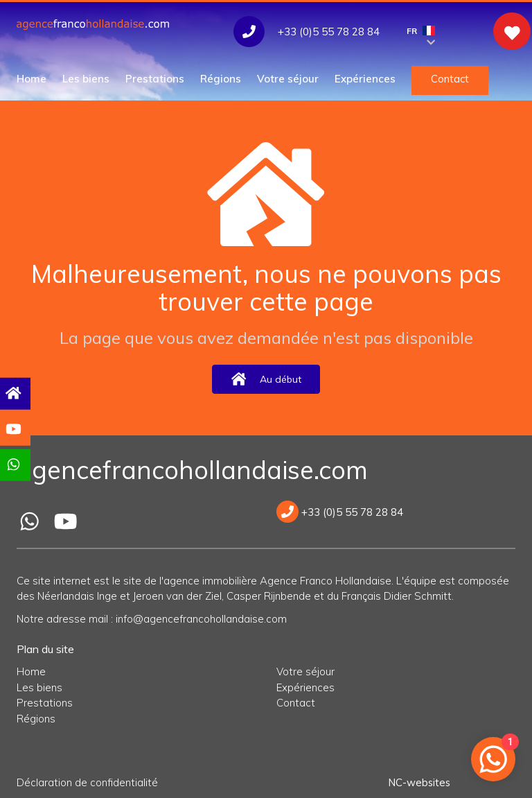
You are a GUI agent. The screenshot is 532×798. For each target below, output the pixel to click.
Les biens (86, 79)
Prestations (155, 79)
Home (32, 79)
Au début (266, 379)
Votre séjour (288, 79)
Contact (450, 79)
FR (421, 34)
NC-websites (418, 782)
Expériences (365, 79)
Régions (221, 79)
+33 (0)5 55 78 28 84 (340, 512)
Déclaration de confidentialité (87, 782)
